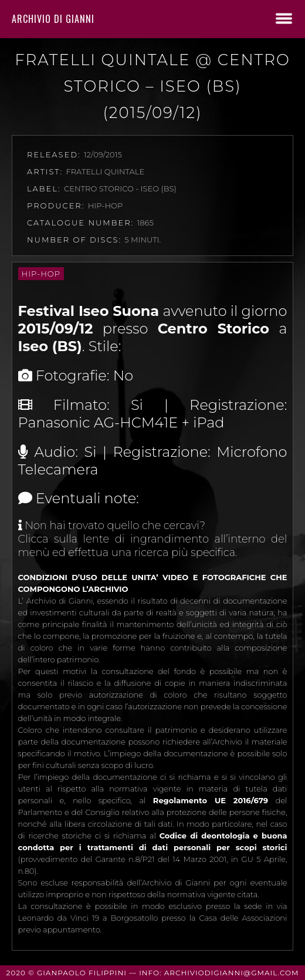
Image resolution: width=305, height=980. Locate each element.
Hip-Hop (41, 274)
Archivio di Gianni (53, 19)
